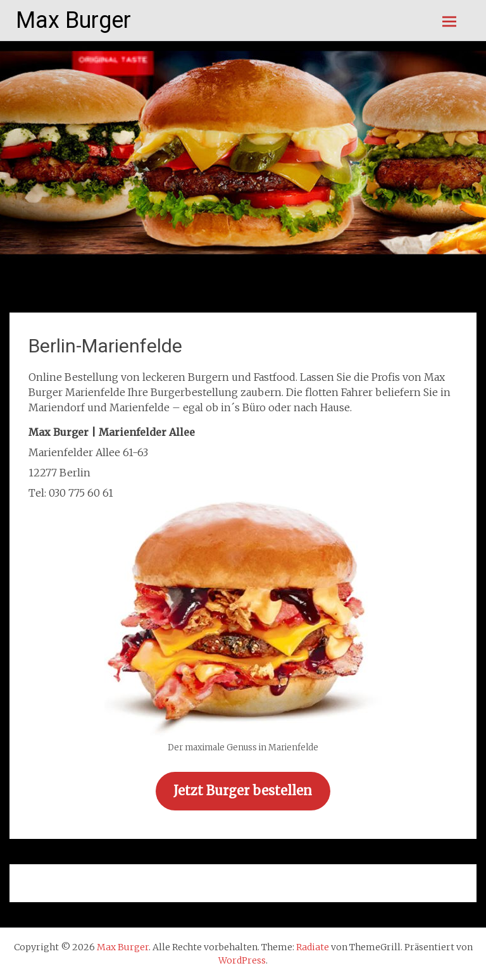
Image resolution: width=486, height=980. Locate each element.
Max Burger (73, 20)
